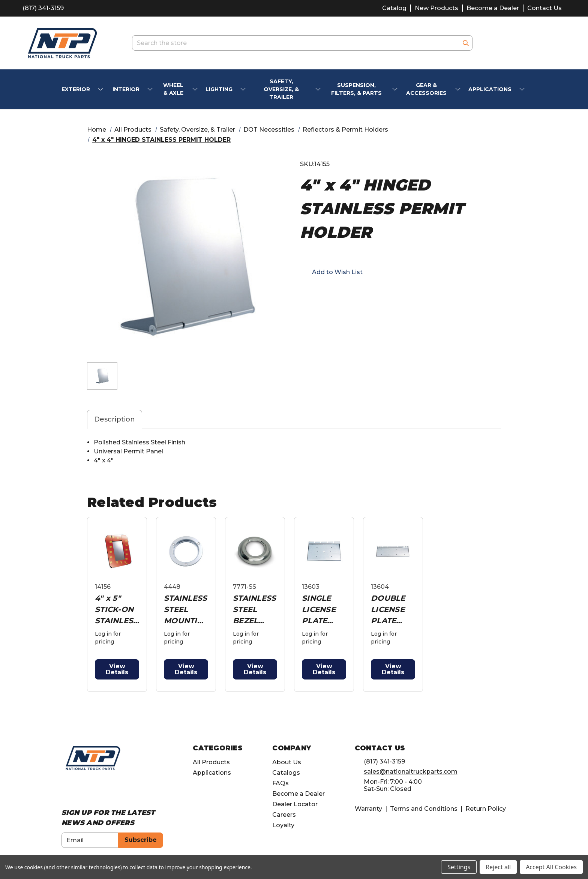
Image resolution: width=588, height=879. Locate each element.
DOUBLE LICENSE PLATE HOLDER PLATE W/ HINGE (390, 610)
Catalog (394, 8)
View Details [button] (117, 669)
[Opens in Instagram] (79, 791)
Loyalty (283, 825)
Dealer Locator (295, 804)
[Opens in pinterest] (358, 293)
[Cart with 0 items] (556, 43)
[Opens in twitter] (344, 293)
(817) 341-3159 (43, 8)
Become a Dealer (493, 8)
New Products (436, 8)
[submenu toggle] (101, 89)
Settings (459, 867)
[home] (93, 758)
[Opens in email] (317, 293)
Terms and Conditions (424, 809)
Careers (284, 815)
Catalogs (286, 773)
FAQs (280, 783)
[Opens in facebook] (304, 293)
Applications (212, 773)
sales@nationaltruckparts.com (411, 772)
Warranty (368, 809)
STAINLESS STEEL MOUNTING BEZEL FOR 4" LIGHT (185, 610)
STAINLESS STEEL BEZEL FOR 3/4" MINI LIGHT (254, 610)
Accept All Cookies (551, 867)
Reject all (498, 867)
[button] (331, 272)
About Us (287, 762)
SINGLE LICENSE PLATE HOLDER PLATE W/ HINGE (321, 610)
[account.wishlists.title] (518, 43)
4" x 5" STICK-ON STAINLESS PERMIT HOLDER (116, 610)
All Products (211, 762)
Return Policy (486, 809)
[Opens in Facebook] (65, 791)
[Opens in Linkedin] (93, 791)
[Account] (537, 43)
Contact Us (544, 8)
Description (115, 419)
